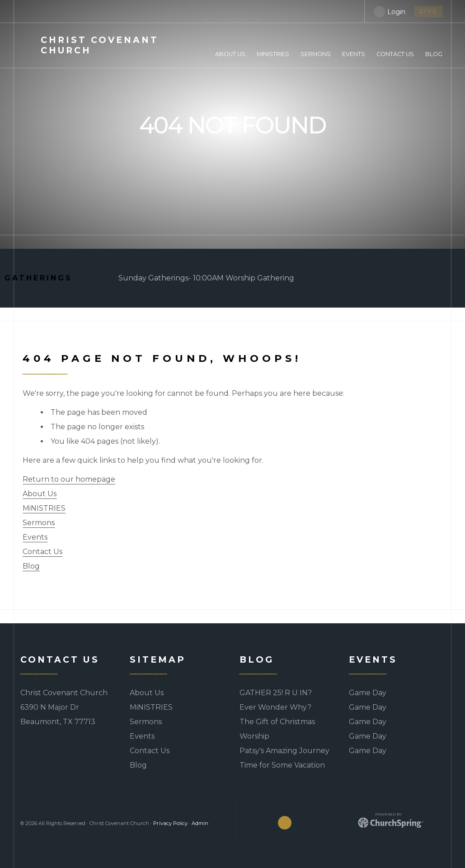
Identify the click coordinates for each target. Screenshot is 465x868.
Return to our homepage (69, 479)
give (428, 11)
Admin (200, 823)
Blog (31, 566)
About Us (40, 494)
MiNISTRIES (44, 508)
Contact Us (42, 552)
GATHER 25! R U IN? (276, 693)
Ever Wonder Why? (275, 707)
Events (35, 537)
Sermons (39, 523)
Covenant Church (100, 45)
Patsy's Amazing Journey (284, 751)
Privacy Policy (170, 823)
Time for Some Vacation (282, 765)
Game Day (368, 693)
